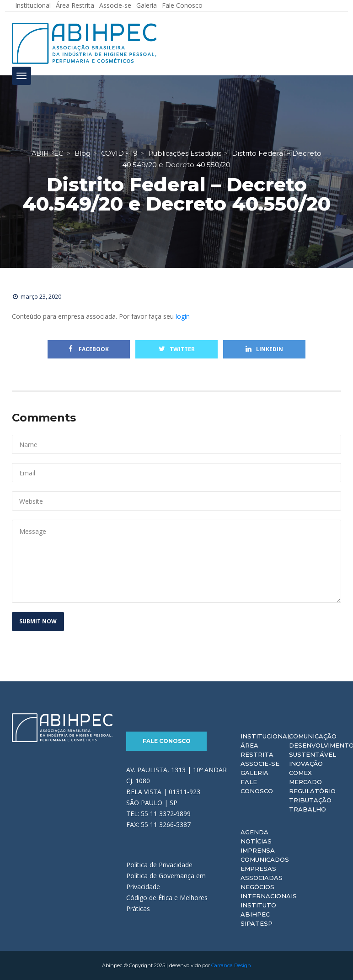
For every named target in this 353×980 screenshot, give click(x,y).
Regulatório (312, 791)
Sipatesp (257, 923)
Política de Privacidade (159, 864)
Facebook (89, 349)
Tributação (310, 800)
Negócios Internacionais (269, 891)
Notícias (256, 841)
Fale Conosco (167, 741)
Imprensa (258, 850)
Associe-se (260, 764)
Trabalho (308, 809)
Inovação (306, 764)
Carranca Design (231, 965)
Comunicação (313, 736)
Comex (300, 773)
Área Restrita (257, 750)
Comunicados (265, 859)
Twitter (177, 349)
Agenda (254, 832)
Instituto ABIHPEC (258, 910)
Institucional (266, 736)
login (183, 316)
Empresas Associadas (262, 873)
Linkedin (264, 349)
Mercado (305, 782)
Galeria (254, 773)
